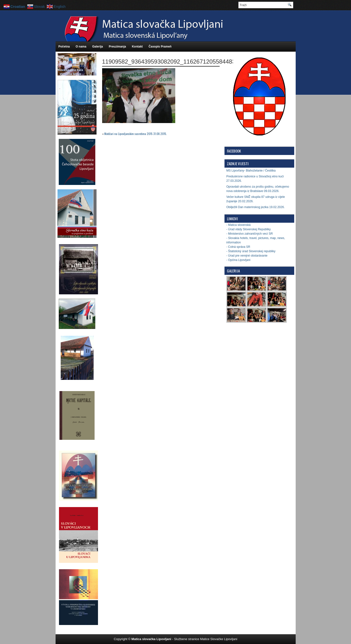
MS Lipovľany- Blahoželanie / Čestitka (251, 171)
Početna (64, 47)
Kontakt (137, 47)
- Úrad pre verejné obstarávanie (247, 256)
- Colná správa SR (238, 247)
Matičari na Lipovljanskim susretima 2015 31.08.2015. (136, 134)
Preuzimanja (117, 47)
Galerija (97, 47)
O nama (81, 47)
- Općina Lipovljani (239, 260)
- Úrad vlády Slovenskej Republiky (249, 229)
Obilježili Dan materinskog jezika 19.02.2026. (256, 207)
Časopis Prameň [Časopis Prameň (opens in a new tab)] (160, 47)
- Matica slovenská (239, 225)
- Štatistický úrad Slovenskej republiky (251, 251)
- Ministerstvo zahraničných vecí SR (250, 234)
